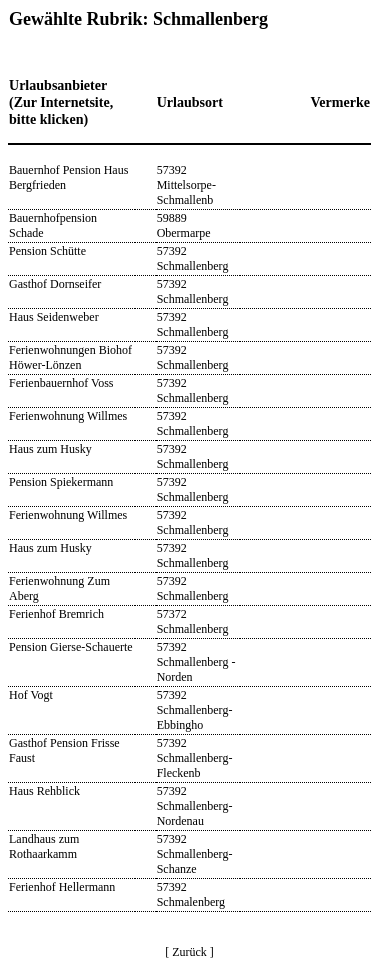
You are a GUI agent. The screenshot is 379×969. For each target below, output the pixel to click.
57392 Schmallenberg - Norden (196, 662)
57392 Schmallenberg (193, 258)
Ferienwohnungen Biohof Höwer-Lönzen (70, 357)
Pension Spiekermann (61, 482)
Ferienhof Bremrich (56, 614)
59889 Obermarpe (184, 225)
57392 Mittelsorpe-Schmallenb (186, 185)
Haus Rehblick (44, 791)
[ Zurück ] (189, 952)
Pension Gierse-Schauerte (71, 647)
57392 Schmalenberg (191, 894)
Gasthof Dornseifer (55, 284)
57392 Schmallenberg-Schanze (195, 854)
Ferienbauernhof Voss (61, 383)
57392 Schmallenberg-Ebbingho (195, 710)
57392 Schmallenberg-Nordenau (195, 806)
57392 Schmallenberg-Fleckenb (195, 758)
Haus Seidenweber (54, 317)
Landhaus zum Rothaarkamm (44, 846)
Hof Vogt (31, 695)
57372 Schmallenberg (193, 621)
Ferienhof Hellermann (62, 887)
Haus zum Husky (50, 449)
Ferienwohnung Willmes (68, 416)
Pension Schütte (47, 251)
